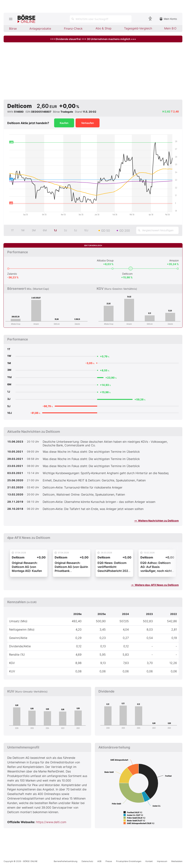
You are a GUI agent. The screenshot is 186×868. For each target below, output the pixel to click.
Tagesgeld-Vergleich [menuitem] (138, 28)
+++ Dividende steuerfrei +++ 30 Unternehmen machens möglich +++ (93, 39)
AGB (99, 861)
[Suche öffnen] (101, 19)
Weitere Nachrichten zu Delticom (156, 521)
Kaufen (64, 123)
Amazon (174, 260)
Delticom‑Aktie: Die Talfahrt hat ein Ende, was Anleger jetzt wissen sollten (93, 509)
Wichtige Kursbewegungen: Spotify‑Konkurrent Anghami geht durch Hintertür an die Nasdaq (106, 473)
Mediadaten (177, 861)
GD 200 (125, 231)
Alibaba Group (105, 260)
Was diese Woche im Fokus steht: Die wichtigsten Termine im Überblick (91, 452)
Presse (109, 861)
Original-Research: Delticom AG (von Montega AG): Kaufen (27, 567)
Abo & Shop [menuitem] (104, 28)
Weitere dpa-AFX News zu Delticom (155, 585)
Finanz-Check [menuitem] (73, 29)
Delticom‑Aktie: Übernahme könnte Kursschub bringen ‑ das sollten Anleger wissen (99, 502)
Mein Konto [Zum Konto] (168, 19)
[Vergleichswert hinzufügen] (157, 230)
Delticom (127, 274)
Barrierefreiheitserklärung (66, 861)
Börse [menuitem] (13, 29)
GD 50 (106, 231)
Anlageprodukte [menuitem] (40, 29)
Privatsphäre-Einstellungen (129, 861)
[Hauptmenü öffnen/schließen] (11, 19)
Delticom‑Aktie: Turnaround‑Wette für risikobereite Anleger (83, 487)
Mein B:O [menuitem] (170, 28)
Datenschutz (87, 861)
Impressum (162, 861)
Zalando (12, 274)
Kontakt (149, 861)
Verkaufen (88, 123)
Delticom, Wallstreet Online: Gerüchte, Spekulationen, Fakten (84, 494)
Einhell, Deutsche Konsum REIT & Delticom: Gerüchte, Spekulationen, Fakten (94, 480)
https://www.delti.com (51, 822)
